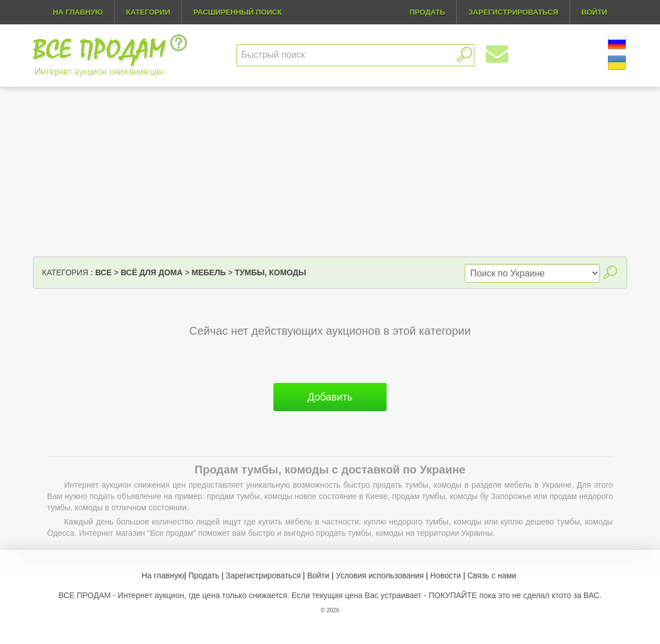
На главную (78, 12)
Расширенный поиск (237, 12)
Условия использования (380, 575)
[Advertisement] (330, 172)
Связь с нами (492, 575)
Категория (65, 272)
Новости (445, 575)
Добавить (330, 397)
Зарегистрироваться (263, 575)
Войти (318, 575)
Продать (204, 575)
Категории (148, 12)
